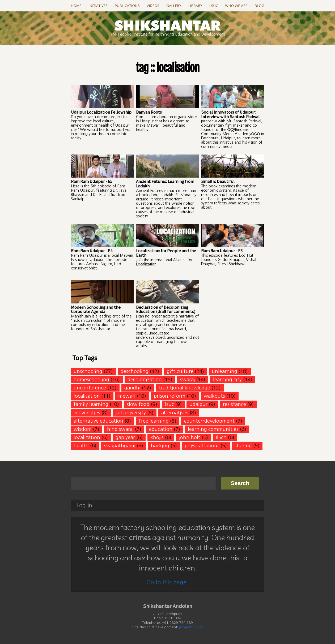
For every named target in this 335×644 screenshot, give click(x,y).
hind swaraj (120, 429)
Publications (127, 6)
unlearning (224, 371)
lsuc (169, 404)
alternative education (98, 421)
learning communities (213, 429)
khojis (157, 437)
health (81, 446)
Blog (259, 6)
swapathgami (120, 446)
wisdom (83, 429)
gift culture (180, 371)
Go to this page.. (167, 582)
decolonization (145, 379)
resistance (234, 404)
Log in (84, 505)
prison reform (170, 396)
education (161, 429)
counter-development (209, 421)
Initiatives (98, 6)
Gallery (174, 6)
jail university (131, 413)
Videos (153, 6)
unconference (90, 388)
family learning (91, 404)
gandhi (132, 388)
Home (76, 6)
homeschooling (91, 379)
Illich (221, 437)
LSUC (214, 6)
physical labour (202, 446)
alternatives (175, 413)
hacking (160, 446)
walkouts (214, 396)
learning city (227, 379)
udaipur (198, 404)
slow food (138, 404)
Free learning (154, 421)
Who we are (236, 6)
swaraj (187, 379)
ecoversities (87, 413)
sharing (243, 446)
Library (195, 6)
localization (87, 437)
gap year (125, 437)
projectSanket (191, 627)
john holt (190, 437)
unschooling (88, 371)
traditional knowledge (185, 388)
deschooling (135, 371)
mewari (127, 396)
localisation (87, 396)
